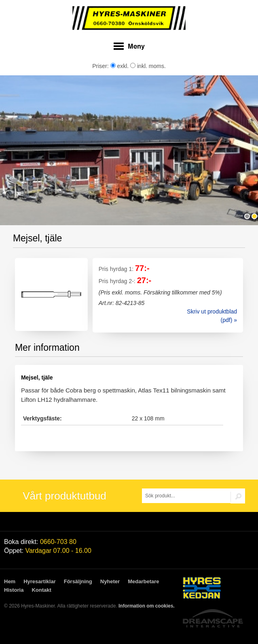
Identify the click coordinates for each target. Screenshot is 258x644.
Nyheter (110, 581)
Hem (10, 581)
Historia (14, 590)
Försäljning (78, 581)
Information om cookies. (147, 606)
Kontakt (41, 590)
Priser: (101, 66)
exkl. (120, 66)
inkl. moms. (148, 66)
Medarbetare (143, 581)
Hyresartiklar (40, 581)
